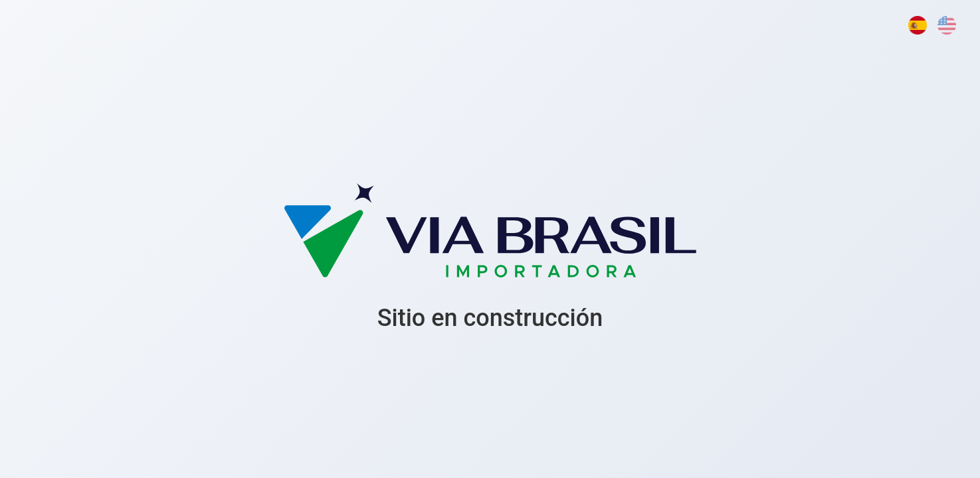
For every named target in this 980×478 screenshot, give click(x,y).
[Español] (918, 25)
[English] (947, 25)
